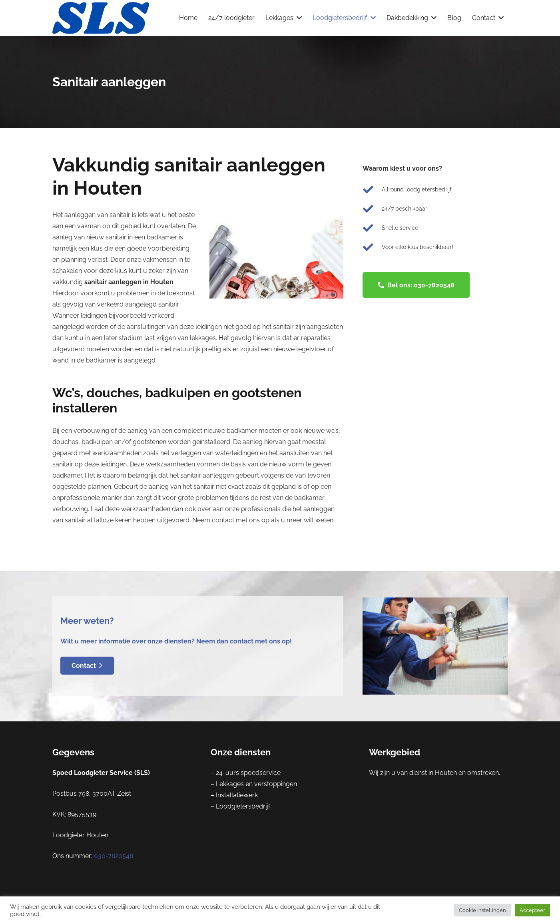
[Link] (101, 18)
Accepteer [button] (532, 910)
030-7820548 (114, 856)
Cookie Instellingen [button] (482, 910)
